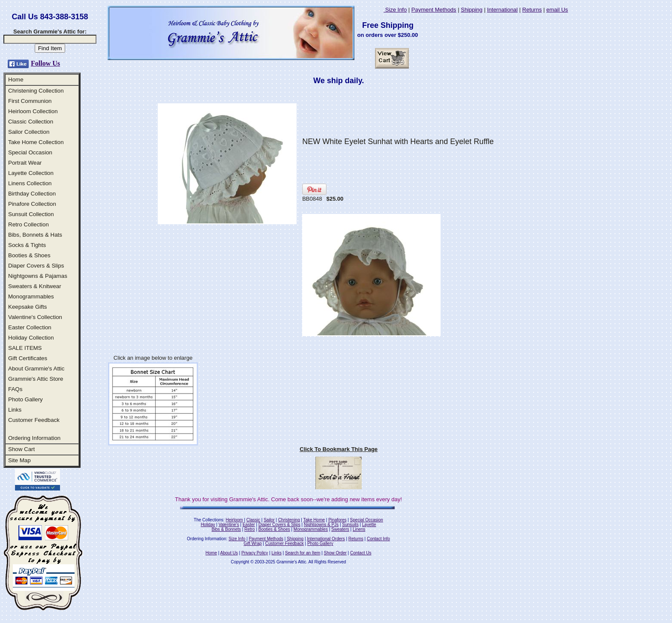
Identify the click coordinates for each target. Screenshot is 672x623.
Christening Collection (36, 91)
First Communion (30, 101)
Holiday (208, 525)
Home (16, 80)
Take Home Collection (36, 142)
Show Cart (21, 449)
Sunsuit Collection (31, 214)
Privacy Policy (255, 553)
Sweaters (340, 529)
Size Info (395, 10)
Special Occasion (30, 152)
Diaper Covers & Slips (36, 266)
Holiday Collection (31, 338)
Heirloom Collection (33, 111)
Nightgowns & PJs (321, 525)
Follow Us (45, 63)
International (502, 10)
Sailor (269, 520)
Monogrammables (31, 296)
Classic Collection (31, 122)
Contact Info (378, 539)
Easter (249, 525)
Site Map (19, 460)
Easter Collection (30, 327)
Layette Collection (31, 173)
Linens (359, 529)
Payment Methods (434, 10)
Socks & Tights (27, 245)
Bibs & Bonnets (226, 529)
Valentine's (229, 525)
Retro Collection (28, 224)
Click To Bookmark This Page (339, 449)
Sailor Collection (29, 132)
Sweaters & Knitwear (35, 286)
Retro (249, 529)
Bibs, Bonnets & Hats (35, 235)
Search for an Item (303, 553)
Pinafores (337, 520)
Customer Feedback (34, 420)
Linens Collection (30, 183)
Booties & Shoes (29, 255)
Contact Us (361, 553)
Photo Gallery (25, 399)
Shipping (472, 10)
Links (15, 410)
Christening (289, 520)
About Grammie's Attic (36, 369)
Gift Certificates (28, 358)
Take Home (314, 520)
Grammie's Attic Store (36, 379)
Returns (532, 10)
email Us (557, 10)
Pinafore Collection (32, 204)
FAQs (15, 389)
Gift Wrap (253, 543)
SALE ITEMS (25, 348)
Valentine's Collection (35, 317)
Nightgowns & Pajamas (38, 276)
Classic (253, 520)
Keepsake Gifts (27, 307)
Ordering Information (34, 438)
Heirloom (234, 520)
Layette (369, 525)
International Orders (326, 539)
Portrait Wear (25, 163)
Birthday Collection (32, 194)
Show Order (335, 553)
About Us (229, 553)
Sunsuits (350, 525)
